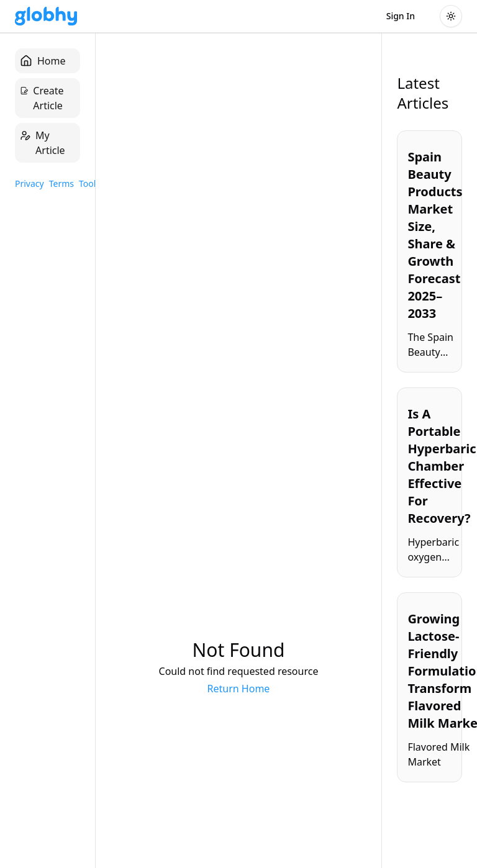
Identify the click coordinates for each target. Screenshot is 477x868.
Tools (89, 183)
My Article (43, 142)
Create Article (42, 98)
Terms (61, 183)
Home (43, 61)
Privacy (30, 183)
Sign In (401, 16)
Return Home (239, 689)
